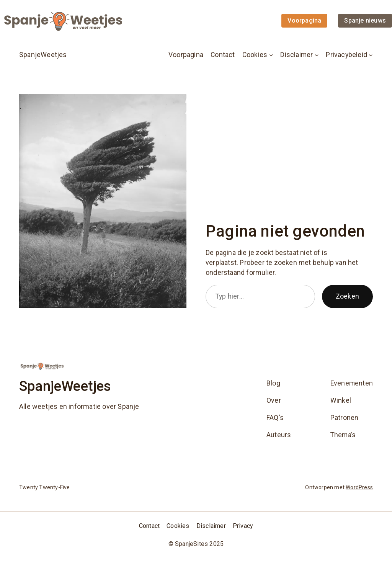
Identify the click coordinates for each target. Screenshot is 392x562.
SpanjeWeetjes (43, 55)
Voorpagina (186, 55)
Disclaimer (296, 55)
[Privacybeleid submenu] (371, 55)
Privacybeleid (346, 55)
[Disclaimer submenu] (317, 55)
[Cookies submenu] (271, 55)
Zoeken (347, 296)
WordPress (359, 487)
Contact (223, 55)
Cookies (255, 55)
